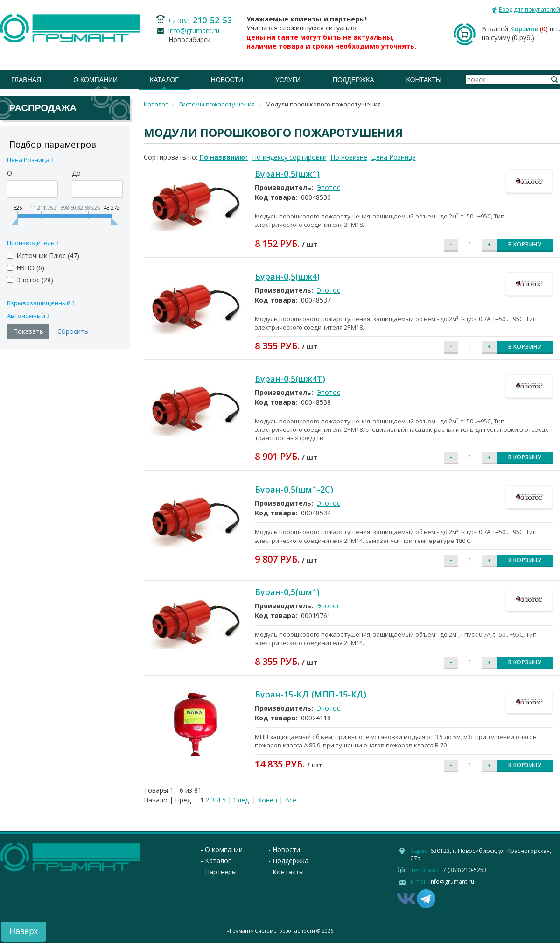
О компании (95, 80)
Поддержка (353, 80)
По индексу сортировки (289, 157)
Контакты (424, 80)
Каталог (164, 80)
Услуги (288, 80)
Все (290, 800)
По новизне (349, 157)
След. (242, 800)
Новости (227, 80)
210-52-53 (212, 20)
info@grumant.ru (194, 31)
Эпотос (329, 187)
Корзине (524, 29)
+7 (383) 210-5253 (463, 870)
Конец (267, 800)
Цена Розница (393, 157)
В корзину (525, 244)
